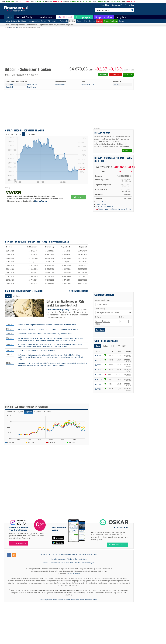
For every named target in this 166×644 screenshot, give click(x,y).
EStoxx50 (49, 1)
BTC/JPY (31, 442)
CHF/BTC (116, 84)
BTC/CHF (11, 442)
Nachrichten (60, 84)
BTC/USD (72, 442)
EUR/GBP (98, 370)
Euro (94, 1)
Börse (9, 17)
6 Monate (11, 412)
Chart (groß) (32, 84)
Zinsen (79, 21)
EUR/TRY (98, 389)
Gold (123, 1)
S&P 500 (93, 554)
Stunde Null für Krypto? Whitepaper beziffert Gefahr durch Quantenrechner (47, 325)
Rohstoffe (64, 21)
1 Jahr (20, 412)
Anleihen (55, 21)
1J (23, 134)
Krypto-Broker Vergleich (64, 25)
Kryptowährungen (46, 25)
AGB (72, 563)
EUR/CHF (98, 360)
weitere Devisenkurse (104, 202)
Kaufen (103, 74)
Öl (81, 1)
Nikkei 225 (86, 554)
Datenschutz (55, 563)
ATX (4, 1)
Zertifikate (22, 21)
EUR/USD (98, 355)
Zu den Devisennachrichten (78, 291)
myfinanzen (47, 17)
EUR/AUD (98, 379)
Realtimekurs (32, 87)
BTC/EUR (52, 442)
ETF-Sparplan (84, 17)
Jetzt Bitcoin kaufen (28, 75)
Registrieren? (117, 5)
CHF (109, 1)
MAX (33, 134)
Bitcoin (82, 600)
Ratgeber (121, 17)
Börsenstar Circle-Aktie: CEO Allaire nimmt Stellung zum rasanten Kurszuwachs (48, 329)
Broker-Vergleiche (111, 21)
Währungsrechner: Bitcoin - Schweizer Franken (115, 209)
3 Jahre (29, 412)
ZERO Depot (66, 17)
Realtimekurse (32, 25)
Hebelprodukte (34, 21)
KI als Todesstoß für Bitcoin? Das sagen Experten (36, 350)
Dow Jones (67, 554)
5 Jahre (37, 412)
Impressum (62, 559)
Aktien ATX (45, 554)
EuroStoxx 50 (58, 554)
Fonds (44, 21)
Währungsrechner (18, 25)
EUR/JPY (98, 365)
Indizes (14, 21)
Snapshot (9, 84)
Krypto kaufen (104, 17)
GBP (124, 346)
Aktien (7, 21)
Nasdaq (66, 1)
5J (29, 134)
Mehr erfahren (41, 201)
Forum (122, 21)
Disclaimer (65, 563)
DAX (17, 1)
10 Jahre (47, 412)
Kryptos (99, 21)
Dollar (105, 346)
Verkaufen (115, 74)
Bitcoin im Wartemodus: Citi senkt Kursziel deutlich (65, 303)
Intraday (9, 134)
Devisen (72, 21)
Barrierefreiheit (81, 559)
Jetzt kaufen (127, 150)
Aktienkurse (75, 600)
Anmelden (105, 5)
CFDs (85, 21)
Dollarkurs (67, 600)
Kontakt (54, 559)
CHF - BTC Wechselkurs (105, 207)
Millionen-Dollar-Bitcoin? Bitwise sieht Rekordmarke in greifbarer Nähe (45, 334)
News (7, 25)
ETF (49, 21)
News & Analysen (26, 17)
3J (26, 134)
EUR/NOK (98, 375)
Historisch (9, 87)
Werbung (71, 559)
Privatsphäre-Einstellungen (84, 563)
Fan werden (129, 5)
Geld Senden (79, 197)
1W (16, 134)
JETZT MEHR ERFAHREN (117, 545)
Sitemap (46, 563)
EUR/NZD (98, 384)
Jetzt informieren (19, 543)
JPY (118, 346)
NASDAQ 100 (77, 554)
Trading (92, 21)
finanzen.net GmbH (73, 573)
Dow (32, 1)
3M (20, 134)
